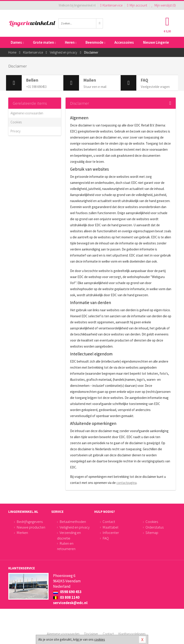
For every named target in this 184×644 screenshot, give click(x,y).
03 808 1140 (66, 597)
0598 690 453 (67, 592)
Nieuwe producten (31, 527)
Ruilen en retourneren (66, 546)
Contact (109, 522)
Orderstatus (155, 527)
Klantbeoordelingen (132, 634)
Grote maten (44, 42)
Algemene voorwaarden (27, 113)
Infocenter (111, 533)
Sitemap (152, 533)
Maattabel (110, 527)
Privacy (16, 131)
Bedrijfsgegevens (30, 522)
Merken (22, 533)
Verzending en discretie (69, 535)
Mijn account (137, 5)
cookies (100, 639)
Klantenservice (111, 5)
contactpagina (126, 483)
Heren (71, 42)
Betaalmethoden (73, 522)
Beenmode (95, 42)
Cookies (16, 122)
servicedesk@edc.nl (70, 603)
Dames (17, 42)
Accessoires (124, 42)
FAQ (106, 538)
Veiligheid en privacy (75, 527)
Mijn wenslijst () (164, 5)
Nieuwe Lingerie (156, 42)
